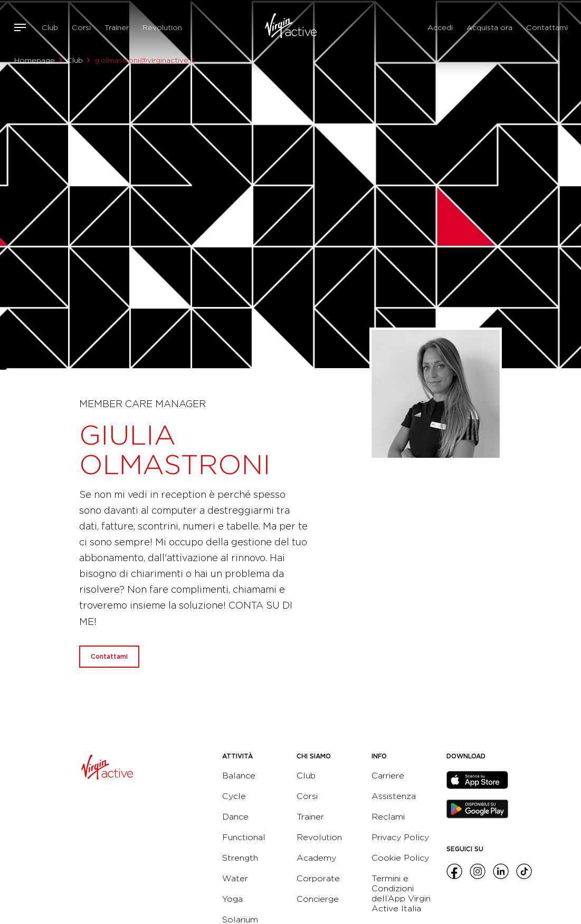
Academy (316, 858)
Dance (235, 817)
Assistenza (394, 796)
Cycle (234, 796)
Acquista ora (489, 27)
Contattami (547, 27)
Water (235, 878)
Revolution (162, 27)
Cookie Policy (400, 858)
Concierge (318, 899)
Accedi (440, 27)
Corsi (81, 27)
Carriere (388, 776)
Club (50, 27)
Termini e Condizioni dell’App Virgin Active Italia (401, 893)
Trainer (117, 27)
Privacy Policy (400, 837)
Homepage (35, 60)
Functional (244, 837)
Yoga (232, 899)
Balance (239, 776)
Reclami (388, 817)
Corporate (318, 878)
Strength (240, 858)
